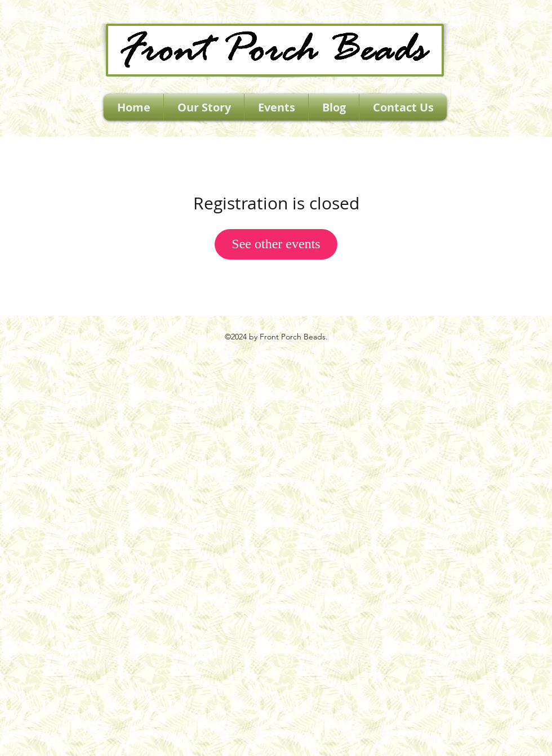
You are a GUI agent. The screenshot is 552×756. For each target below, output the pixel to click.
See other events (276, 244)
